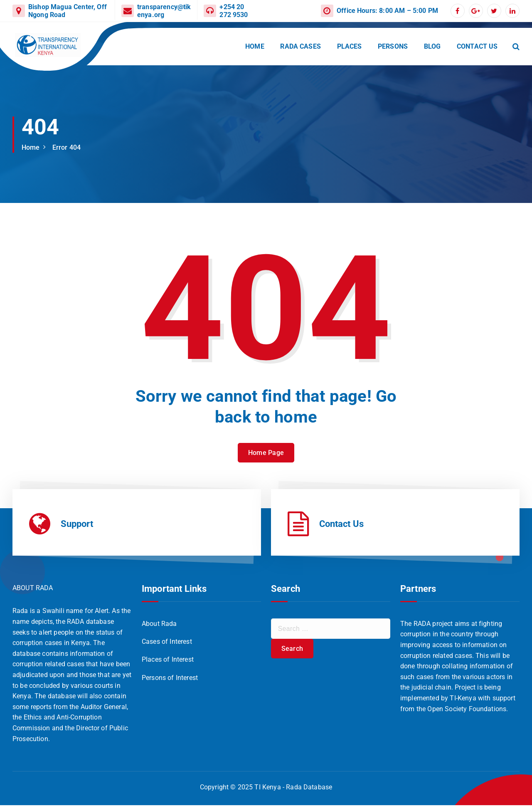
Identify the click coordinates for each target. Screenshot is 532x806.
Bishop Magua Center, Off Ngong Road (68, 11)
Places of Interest (168, 661)
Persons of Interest (170, 679)
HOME (255, 46)
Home (31, 147)
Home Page (266, 464)
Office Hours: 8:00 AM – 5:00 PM (387, 11)
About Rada (159, 624)
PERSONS (393, 46)
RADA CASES (300, 46)
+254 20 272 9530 (234, 11)
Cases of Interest (167, 642)
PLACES (350, 46)
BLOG (432, 46)
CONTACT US (477, 46)
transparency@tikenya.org (164, 11)
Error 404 (66, 147)
